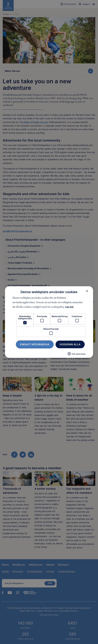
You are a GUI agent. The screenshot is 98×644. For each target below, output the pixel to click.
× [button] (87, 291)
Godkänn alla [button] (70, 344)
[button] (77, 354)
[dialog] (49, 322)
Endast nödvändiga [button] (35, 344)
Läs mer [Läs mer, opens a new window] (70, 307)
